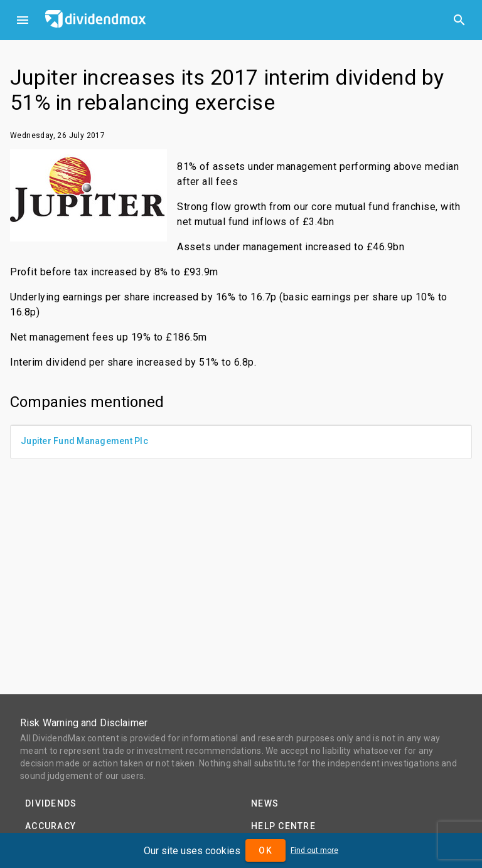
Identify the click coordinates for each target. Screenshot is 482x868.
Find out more (314, 850)
